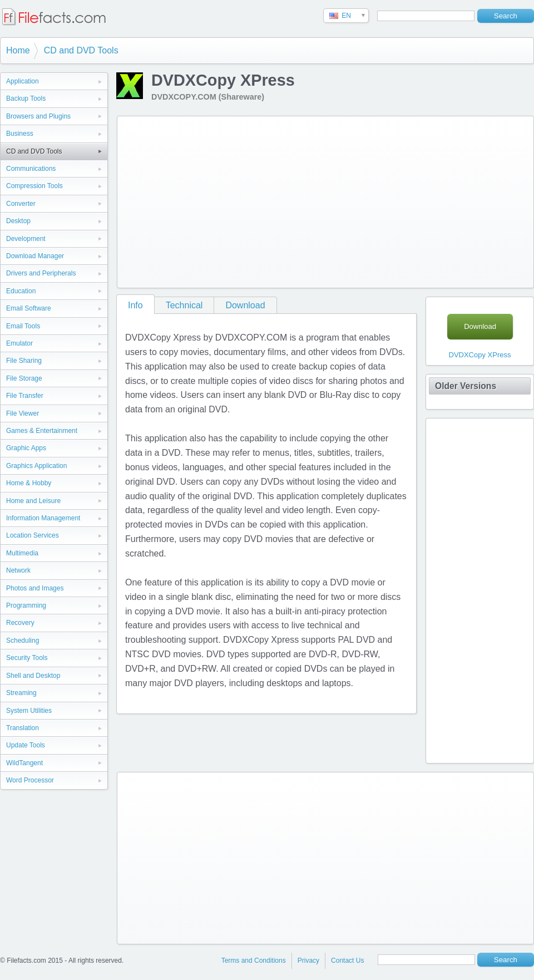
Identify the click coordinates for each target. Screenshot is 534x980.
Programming (26, 605)
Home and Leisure (33, 501)
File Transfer (25, 396)
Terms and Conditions (254, 961)
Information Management (43, 518)
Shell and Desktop (33, 676)
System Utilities (29, 711)
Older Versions (466, 386)
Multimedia (22, 553)
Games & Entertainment (42, 431)
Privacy (308, 961)
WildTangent (24, 763)
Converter (21, 204)
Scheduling (23, 641)
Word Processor (30, 780)
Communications (31, 169)
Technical (184, 305)
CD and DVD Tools (81, 50)
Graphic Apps (26, 448)
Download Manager (35, 256)
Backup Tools (26, 99)
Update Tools (26, 745)
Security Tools (27, 658)
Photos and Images (35, 588)
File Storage (24, 378)
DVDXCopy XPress (480, 355)
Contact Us (347, 961)
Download (245, 305)
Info (135, 305)
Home (18, 50)
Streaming (21, 693)
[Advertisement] (275, 200)
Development (26, 239)
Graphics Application (36, 466)
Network (18, 570)
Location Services (33, 535)
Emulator (19, 343)
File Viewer (23, 413)
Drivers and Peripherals (41, 273)
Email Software (29, 308)
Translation (23, 728)
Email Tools (23, 326)
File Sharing (24, 361)
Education (21, 291)
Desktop (18, 221)
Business (20, 134)
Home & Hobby (29, 483)
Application (23, 81)
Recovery (20, 623)
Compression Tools (34, 186)
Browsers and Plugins (38, 116)
